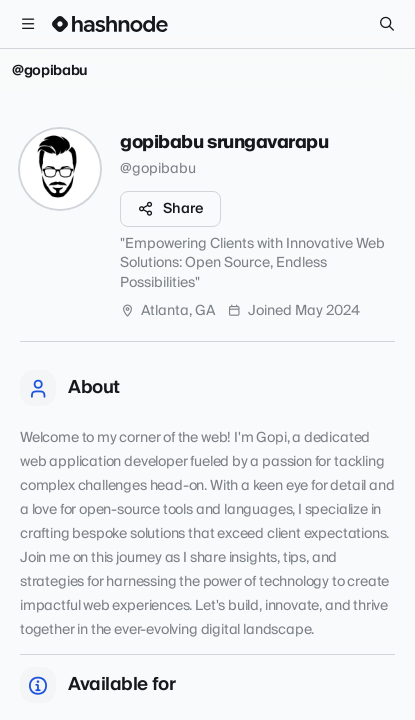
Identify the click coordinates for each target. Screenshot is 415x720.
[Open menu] (28, 24)
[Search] (387, 24)
